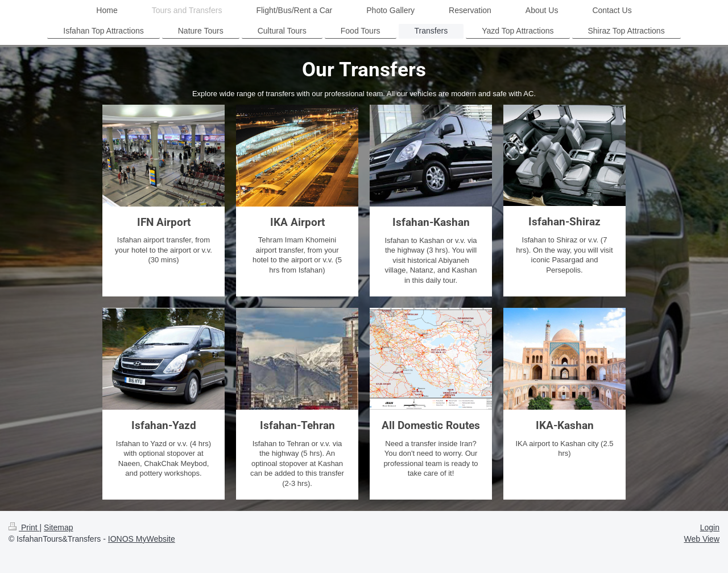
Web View (702, 539)
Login (710, 527)
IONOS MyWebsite (142, 539)
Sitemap (58, 527)
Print (24, 527)
